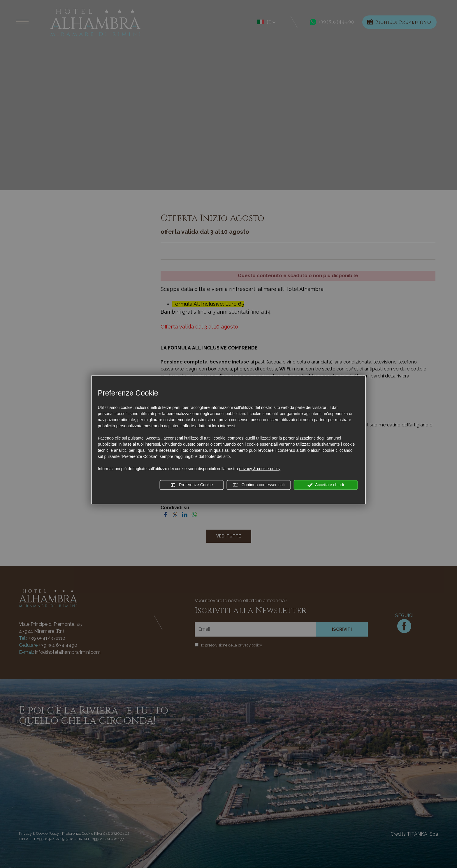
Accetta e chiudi (326, 485)
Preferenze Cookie (191, 485)
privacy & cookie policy (260, 469)
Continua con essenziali (259, 485)
